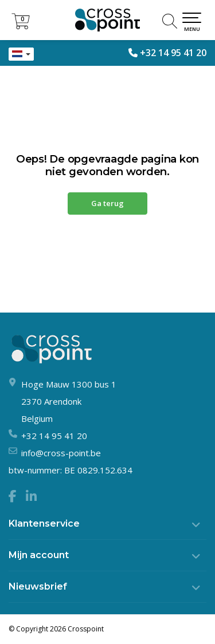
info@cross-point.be (61, 453)
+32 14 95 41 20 (173, 53)
